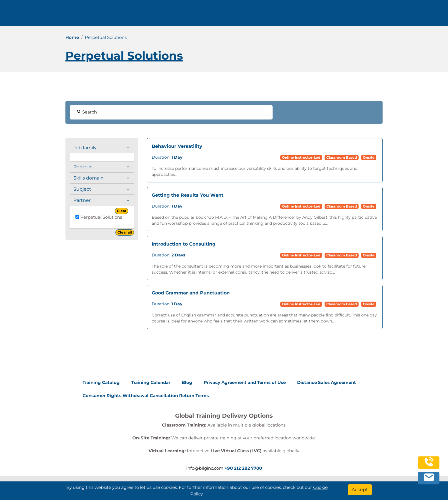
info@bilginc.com (155, 15)
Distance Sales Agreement (327, 382)
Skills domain (89, 178)
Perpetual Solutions (99, 217)
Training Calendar (151, 382)
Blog (187, 382)
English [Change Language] (400, 15)
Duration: (167, 157)
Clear (122, 211)
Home (72, 37)
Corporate (267, 15)
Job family (85, 148)
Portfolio (83, 167)
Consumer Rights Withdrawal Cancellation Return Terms (146, 396)
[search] (425, 15)
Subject (82, 189)
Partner (82, 200)
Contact (338, 15)
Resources (305, 15)
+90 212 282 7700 (106, 15)
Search (87, 112)
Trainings (230, 15)
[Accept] (360, 490)
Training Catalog (101, 382)
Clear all (125, 232)
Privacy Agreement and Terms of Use (245, 382)
